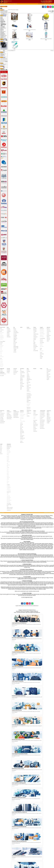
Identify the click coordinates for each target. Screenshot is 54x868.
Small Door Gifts (22, 388)
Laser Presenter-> (3, 27)
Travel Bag (15, 344)
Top (1, 4)
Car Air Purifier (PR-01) (14, 30)
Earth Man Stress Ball (4, 60)
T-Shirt (1, 339)
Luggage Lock (48, 390)
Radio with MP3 (42, 344)
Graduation (48, 332)
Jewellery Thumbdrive (42, 395)
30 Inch (1, 417)
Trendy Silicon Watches (23, 396)
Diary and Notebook (22, 363)
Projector (41, 342)
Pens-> (1, 31)
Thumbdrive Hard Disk (43, 388)
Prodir (8, 432)
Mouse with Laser (15, 360)
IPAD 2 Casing (8, 417)
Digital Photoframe (29, 374)
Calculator (35, 389)
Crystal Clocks (8, 444)
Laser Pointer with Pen (16, 359)
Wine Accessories (29, 385)
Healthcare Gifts (5, 4)
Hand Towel (2, 353)
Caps (1, 328)
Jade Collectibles (9, 455)
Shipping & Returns (3, 54)
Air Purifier (28, 358)
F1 (27, 391)
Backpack (15, 328)
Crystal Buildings (9, 443)
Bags (14, 327)
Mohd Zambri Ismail (9, 453)
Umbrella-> (2, 37)
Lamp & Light (8, 357)
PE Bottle (34, 339)
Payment (2, 53)
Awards (8, 327)
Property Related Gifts (29, 376)
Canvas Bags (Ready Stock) (16, 389)
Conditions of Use (3, 55)
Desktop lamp (9, 358)
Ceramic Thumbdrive (42, 389)
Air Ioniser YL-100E (29, 21)
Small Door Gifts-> (3, 34)
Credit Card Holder (22, 362)
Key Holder (21, 364)
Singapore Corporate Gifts (10, 458)
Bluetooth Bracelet (42, 329)
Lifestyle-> (2, 29)
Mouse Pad (41, 340)
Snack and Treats (29, 328)
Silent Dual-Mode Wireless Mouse (4, 50)
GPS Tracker (41, 336)
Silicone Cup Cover (22, 406)
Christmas (48, 331)
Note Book (34, 393)
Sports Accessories (29, 388)
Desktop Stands (2, 391)
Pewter (8, 457)
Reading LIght (8, 359)
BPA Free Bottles (35, 329)
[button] (40, 4)
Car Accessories (29, 359)
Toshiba (8, 437)
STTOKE (8, 435)
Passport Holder (22, 370)
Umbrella (1, 412)
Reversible (1, 336)
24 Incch (1, 415)
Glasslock (8, 423)
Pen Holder (35, 402)
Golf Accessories (29, 364)
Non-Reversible (2, 335)
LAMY (8, 427)
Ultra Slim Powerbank (9, 392)
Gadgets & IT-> (3, 20)
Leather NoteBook (9, 418)
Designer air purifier (46, 30)
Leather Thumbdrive (42, 396)
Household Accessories (29, 365)
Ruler (21, 395)
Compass (28, 389)
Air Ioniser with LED (15, 21)
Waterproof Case (2, 397)
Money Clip (21, 366)
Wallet (21, 372)
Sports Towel (2, 355)
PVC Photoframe (22, 393)
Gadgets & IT (42, 327)
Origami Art (28, 372)
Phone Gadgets (2, 394)
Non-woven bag (15, 338)
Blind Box (2, 18)
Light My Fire (8, 427)
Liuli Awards (8, 332)
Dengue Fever (3, 23)
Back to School (48, 328)
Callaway (8, 422)
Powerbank (8, 390)
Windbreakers (2, 334)
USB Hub (41, 349)
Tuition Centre (48, 336)
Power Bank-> (2, 32)
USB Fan (41, 347)
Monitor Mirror (42, 337)
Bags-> (2, 18)
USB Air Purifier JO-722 (14, 48)
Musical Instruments (29, 371)
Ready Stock (15, 388)
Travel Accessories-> (3, 36)
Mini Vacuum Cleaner (36, 399)
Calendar (34, 390)
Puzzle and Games (29, 377)
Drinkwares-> (2, 20)
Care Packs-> (2, 19)
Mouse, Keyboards (42, 338)
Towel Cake (2, 355)
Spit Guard (2, 338)
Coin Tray (21, 397)
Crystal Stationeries (9, 445)
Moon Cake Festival (49, 333)
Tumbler (34, 343)
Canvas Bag (15, 329)
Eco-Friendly (22, 398)
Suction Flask (35, 342)
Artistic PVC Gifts (22, 389)
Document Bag (15, 332)
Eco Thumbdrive (42, 393)
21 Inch (1, 414)
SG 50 (8, 448)
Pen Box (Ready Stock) (16, 392)
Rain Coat (1, 419)
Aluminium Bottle (35, 328)
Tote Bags (8, 429)
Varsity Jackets (2, 333)
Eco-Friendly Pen (48, 359)
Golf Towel (1, 353)
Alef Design (8, 416)
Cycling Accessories (29, 390)
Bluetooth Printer (42, 333)
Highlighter (35, 396)
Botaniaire (8, 421)
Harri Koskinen (8, 450)
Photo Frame (28, 373)
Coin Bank (28, 361)
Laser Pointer (15, 358)
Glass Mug (35, 336)
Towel (1, 350)
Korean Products (29, 367)
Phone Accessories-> (3, 32)
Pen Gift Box (48, 364)
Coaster (21, 361)
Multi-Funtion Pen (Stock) (16, 391)
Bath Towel (1, 351)
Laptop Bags (15, 336)
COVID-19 (2, 23)
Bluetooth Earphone (42, 330)
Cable (1, 389)
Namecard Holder (22, 368)
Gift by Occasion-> (3, 21)
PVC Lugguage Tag (22, 392)
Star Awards (8, 333)
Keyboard (41, 339)
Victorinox (8, 439)
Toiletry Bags (15, 343)
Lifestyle (28, 357)
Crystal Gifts (8, 441)
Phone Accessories (2, 388)
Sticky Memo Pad (35, 403)
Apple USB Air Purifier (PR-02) (46, 21)
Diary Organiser (35, 392)
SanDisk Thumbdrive (42, 401)
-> (3, 22)
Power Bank (8, 388)
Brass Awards (8, 328)
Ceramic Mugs (35, 330)
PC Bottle (34, 338)
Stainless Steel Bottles (36, 341)
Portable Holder (2, 395)
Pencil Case (15, 339)
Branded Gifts (8, 415)
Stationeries (35, 388)
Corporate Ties (2, 329)
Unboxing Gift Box (29, 380)
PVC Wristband (22, 394)
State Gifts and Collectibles (10, 459)
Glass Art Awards (9, 330)
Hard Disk (41, 394)
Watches (28, 381)
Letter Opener (35, 397)
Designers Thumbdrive (43, 392)
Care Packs (28, 327)
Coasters (34, 331)
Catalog (2, 4)
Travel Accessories (49, 388)
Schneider (8, 433)
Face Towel (1, 352)
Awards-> (2, 17)
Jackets (1, 330)
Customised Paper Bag (16, 331)
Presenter (15, 361)
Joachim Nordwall (9, 451)
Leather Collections (22, 357)
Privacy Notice (2, 55)
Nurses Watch (28, 383)
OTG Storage (2, 393)
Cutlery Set (28, 362)
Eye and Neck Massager (43, 335)
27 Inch (1, 416)
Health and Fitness (9, 4)
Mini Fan (21, 401)
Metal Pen (48, 362)
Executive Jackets (2, 331)
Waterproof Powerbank (9, 393)
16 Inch (1, 413)
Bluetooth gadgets (42, 331)
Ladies (28, 368)
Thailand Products (9, 460)
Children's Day (48, 329)
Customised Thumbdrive (23, 391)
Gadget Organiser (15, 335)
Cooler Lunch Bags (15, 330)
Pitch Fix (8, 431)
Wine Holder (15, 345)
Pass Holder (22, 369)
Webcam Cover (22, 411)
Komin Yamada (8, 452)
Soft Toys (28, 379)
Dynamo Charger (2, 392)
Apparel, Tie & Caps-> (3, 16)
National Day (48, 334)
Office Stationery (35, 401)
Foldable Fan (28, 363)
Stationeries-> (2, 35)
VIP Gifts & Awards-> (3, 38)
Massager (28, 370)
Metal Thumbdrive (42, 397)
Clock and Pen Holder (22, 360)
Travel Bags (48, 397)
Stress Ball (21, 410)
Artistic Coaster (22, 390)
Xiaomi (8, 440)
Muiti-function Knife (22, 403)
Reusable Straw (35, 340)
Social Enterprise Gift (22, 408)
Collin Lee (8, 448)
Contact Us (2, 56)
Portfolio (21, 371)
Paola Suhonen (8, 454)
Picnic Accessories (29, 375)
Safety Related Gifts (29, 378)
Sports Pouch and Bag (16, 342)
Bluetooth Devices (42, 328)
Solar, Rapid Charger (3, 396)
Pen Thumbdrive (42, 400)
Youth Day (48, 337)
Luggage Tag (22, 365)
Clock (27, 360)
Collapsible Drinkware (36, 332)
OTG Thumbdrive (42, 399)
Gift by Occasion (48, 327)
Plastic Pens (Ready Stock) (16, 393)
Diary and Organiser (36, 391)
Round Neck (2, 344)
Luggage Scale (48, 391)
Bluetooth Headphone (42, 332)
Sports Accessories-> (3, 34)
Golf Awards (8, 331)
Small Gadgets (22, 407)
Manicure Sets (22, 400)
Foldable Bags (15, 334)
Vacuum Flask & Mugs (36, 344)
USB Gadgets (41, 348)
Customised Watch (29, 382)
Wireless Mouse (42, 341)
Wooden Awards (9, 334)
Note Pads (35, 400)
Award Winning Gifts (9, 414)
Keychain (21, 399)
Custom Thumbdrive (42, 391)
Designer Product (9, 447)
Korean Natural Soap (9, 456)
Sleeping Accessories (49, 395)
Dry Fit (1, 343)
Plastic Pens (48, 365)
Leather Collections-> (3, 28)
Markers (48, 360)
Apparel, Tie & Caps (3, 327)
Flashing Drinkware (35, 334)
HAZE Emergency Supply (14, 4)
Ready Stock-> (2, 33)
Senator (8, 434)
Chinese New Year (49, 330)
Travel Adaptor (48, 396)
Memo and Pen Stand (36, 398)
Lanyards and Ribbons (3, 337)
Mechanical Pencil (49, 361)
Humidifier (28, 366)
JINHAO (8, 424)
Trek (7, 438)
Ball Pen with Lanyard (49, 358)
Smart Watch (28, 384)
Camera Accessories (2, 390)
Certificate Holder (22, 359)
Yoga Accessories (29, 386)
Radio (41, 343)
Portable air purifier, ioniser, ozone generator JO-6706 (46, 39)
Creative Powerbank (9, 389)
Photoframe (8, 420)
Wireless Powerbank (9, 394)
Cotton (1, 342)
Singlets (1, 347)
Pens (47, 357)
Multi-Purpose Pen (49, 363)
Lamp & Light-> (3, 27)
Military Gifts (2, 29)
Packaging (2, 30)
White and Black (22, 409)
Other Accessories (49, 393)
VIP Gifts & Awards (9, 412)
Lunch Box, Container (29, 369)
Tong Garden (8, 436)
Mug (34, 337)
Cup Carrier (35, 333)
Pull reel (21, 405)
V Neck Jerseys (2, 348)
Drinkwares (35, 327)
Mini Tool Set (22, 402)
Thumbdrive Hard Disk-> (4, 36)
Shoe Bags (15, 340)
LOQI (7, 428)
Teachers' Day (48, 335)
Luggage (14, 337)
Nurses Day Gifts (3, 26)
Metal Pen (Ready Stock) (16, 390)
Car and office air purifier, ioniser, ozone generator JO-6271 (30, 30)
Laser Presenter (15, 357)
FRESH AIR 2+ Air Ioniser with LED (29, 39)
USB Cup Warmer (42, 346)
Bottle (1, 418)
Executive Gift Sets (35, 395)
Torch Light (8, 360)
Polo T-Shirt (1, 341)
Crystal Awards (9, 329)
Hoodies (1, 332)
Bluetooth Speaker (42, 334)
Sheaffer (8, 434)
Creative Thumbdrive (42, 390)
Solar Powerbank (9, 391)
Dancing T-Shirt (2, 340)
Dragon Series (8, 425)
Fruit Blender (35, 335)
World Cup (28, 392)
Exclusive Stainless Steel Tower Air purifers (14, 39)
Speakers (41, 345)
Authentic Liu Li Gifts (9, 413)
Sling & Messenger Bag (16, 341)
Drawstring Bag (15, 333)
